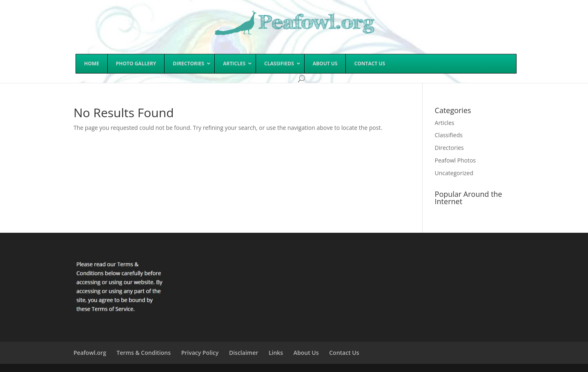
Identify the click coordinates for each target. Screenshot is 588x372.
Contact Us (344, 353)
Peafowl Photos (455, 160)
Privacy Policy (200, 353)
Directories (449, 148)
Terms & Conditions (144, 353)
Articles (445, 123)
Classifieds (449, 135)
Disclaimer (244, 353)
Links (276, 353)
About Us (306, 353)
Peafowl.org (90, 353)
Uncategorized (454, 173)
